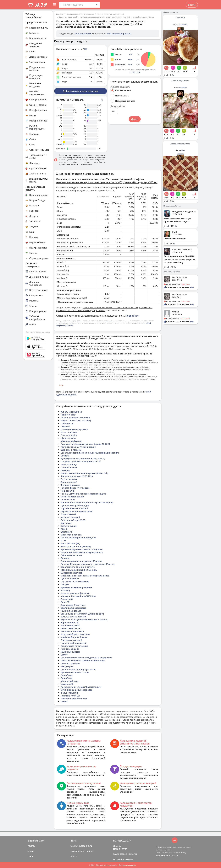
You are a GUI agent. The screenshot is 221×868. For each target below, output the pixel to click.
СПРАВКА (117, 846)
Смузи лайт (67, 599)
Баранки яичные (70, 622)
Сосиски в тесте (69, 467)
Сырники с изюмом (71, 450)
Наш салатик (68, 491)
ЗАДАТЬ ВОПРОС (120, 854)
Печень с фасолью (70, 663)
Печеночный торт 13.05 (73, 520)
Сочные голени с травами (74, 429)
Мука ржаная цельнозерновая (77, 690)
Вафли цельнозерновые (73, 608)
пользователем (83, 34)
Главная (60, 14)
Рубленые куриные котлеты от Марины (82, 549)
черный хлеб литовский (74, 643)
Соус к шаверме (69, 479)
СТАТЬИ (31, 856)
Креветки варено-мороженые (76, 587)
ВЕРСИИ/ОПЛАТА (120, 849)
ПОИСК (73, 841)
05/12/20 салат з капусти (73, 617)
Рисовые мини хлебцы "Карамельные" (81, 687)
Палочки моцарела (71, 611)
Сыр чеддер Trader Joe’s (73, 605)
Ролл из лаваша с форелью (75, 593)
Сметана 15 (67, 532)
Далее (135, 119)
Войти (192, 5)
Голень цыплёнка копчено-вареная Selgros (83, 494)
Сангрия (65, 584)
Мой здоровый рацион (119, 34)
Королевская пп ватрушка (74, 646)
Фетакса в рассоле (70, 485)
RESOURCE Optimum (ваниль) (76, 546)
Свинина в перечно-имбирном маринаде (83, 661)
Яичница (65, 558)
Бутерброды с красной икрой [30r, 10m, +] (83, 459)
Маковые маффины (71, 441)
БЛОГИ (31, 851)
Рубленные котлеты (71, 555)
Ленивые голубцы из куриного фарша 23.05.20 (85, 444)
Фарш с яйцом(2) (70, 693)
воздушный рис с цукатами (75, 634)
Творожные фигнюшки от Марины (79, 570)
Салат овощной (69, 482)
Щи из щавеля (68, 438)
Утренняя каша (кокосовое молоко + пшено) (84, 620)
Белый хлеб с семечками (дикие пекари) (82, 614)
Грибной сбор (68, 415)
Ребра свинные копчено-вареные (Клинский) (84, 473)
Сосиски (65, 456)
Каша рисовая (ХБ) (70, 543)
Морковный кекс (70, 681)
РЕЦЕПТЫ (32, 846)
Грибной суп (67, 423)
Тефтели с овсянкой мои (74, 699)
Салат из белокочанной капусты (78, 567)
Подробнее (132, 316)
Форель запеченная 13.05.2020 (77, 476)
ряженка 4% (67, 684)
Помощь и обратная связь (38, 332)
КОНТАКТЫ (132, 854)
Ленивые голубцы (70, 696)
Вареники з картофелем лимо (77, 511)
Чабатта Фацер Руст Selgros (75, 488)
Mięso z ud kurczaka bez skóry (76, 421)
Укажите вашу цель (120, 87)
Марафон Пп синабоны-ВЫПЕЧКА (78, 596)
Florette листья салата (72, 497)
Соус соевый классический (75, 582)
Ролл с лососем (69, 432)
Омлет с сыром (69, 526)
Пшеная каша (68, 500)
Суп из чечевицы (70, 579)
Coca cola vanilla (69, 435)
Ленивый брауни (70, 649)
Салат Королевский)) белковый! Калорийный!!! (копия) (90, 453)
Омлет (64, 655)
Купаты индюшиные (71, 412)
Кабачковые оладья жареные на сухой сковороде (87, 502)
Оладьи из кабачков (71, 573)
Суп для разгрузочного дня (75, 505)
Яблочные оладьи (70, 652)
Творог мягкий (68, 514)
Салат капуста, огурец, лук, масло (78, 669)
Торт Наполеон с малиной (75, 508)
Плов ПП (65, 602)
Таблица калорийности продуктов (80, 14)
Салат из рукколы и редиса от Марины (81, 561)
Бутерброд (66, 675)
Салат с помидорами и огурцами (78, 538)
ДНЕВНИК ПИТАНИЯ (36, 841)
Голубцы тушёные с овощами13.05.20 (81, 462)
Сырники (66, 426)
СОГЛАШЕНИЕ (119, 859)
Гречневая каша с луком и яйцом (78, 447)
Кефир (64, 529)
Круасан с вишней (70, 517)
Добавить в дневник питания (80, 91)
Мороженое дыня (70, 625)
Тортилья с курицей (71, 640)
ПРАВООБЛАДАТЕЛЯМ (122, 841)
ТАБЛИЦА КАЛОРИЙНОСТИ (82, 846)
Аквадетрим (67, 666)
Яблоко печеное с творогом (75, 418)
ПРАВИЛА (129, 859)
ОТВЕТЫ (74, 856)
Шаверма (66, 470)
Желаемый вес (118, 106)
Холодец (65, 590)
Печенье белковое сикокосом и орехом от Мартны (88, 564)
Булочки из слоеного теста (75, 672)
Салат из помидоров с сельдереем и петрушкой (86, 658)
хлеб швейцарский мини (74, 637)
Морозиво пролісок (71, 535)
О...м (63, 541)
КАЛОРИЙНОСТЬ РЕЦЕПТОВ (82, 851)
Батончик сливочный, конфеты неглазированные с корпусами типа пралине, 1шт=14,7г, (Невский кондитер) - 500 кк (106, 17)
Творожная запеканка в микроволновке (82, 552)
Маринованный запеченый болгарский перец (85, 576)
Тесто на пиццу (69, 464)
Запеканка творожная (72, 631)
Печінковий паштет (71, 628)
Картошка (66, 523)
